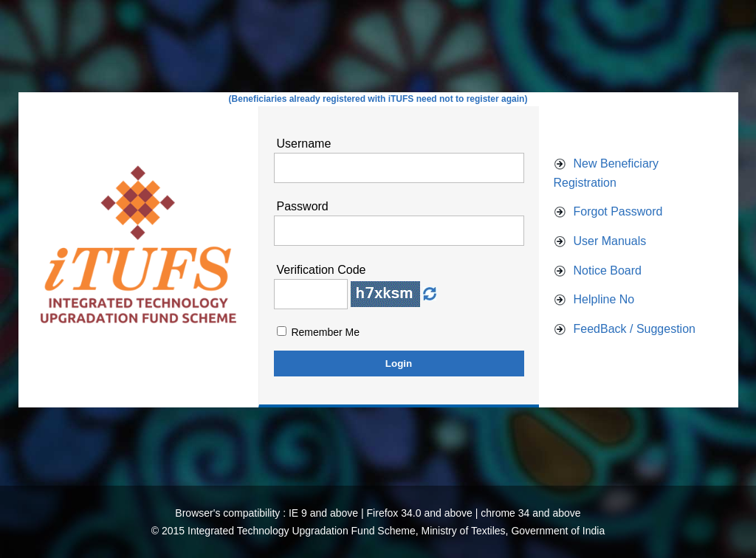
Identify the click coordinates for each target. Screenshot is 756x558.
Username (304, 144)
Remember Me (325, 332)
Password (303, 206)
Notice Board (608, 271)
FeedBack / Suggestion (635, 329)
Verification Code (322, 270)
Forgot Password (618, 211)
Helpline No (604, 299)
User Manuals (610, 241)
